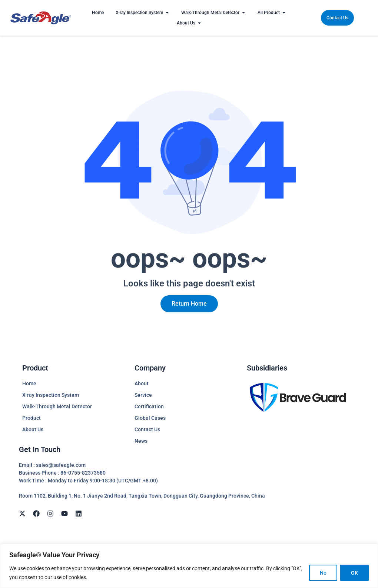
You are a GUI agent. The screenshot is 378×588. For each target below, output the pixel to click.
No (323, 573)
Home (29, 383)
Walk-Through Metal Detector (57, 406)
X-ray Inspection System (51, 395)
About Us (33, 429)
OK (354, 573)
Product (31, 418)
